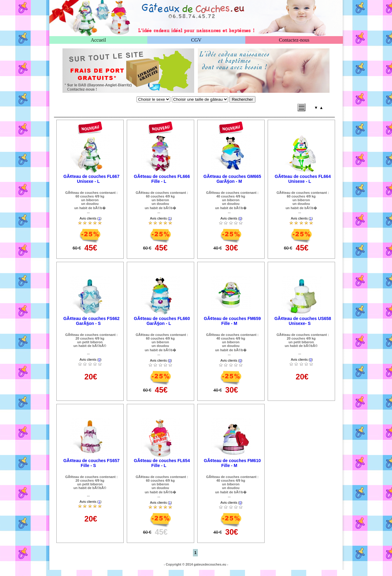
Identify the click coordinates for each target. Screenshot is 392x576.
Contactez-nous (294, 40)
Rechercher (242, 99)
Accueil (98, 40)
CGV (196, 40)
